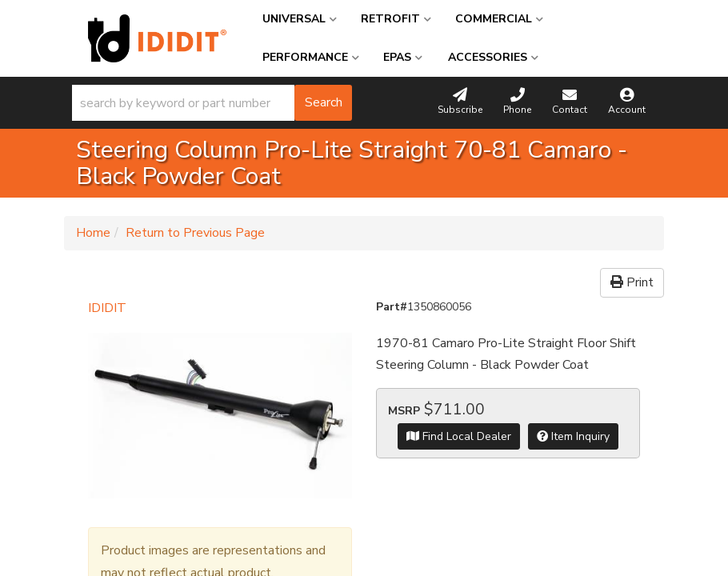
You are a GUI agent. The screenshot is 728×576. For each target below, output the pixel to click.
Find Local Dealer (459, 436)
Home (93, 233)
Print (632, 282)
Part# (392, 307)
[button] (212, 103)
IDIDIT (107, 308)
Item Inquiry (573, 436)
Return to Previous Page (195, 233)
